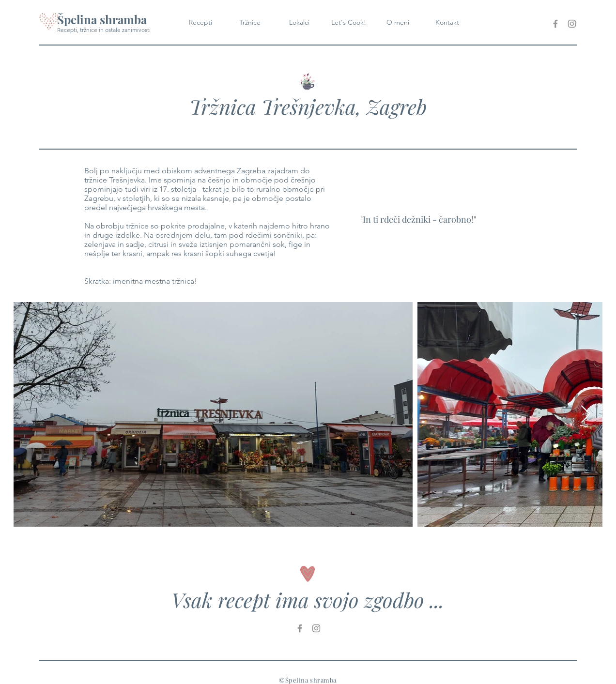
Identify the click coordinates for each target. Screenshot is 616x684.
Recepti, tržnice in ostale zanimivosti (104, 30)
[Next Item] (586, 415)
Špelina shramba (102, 19)
